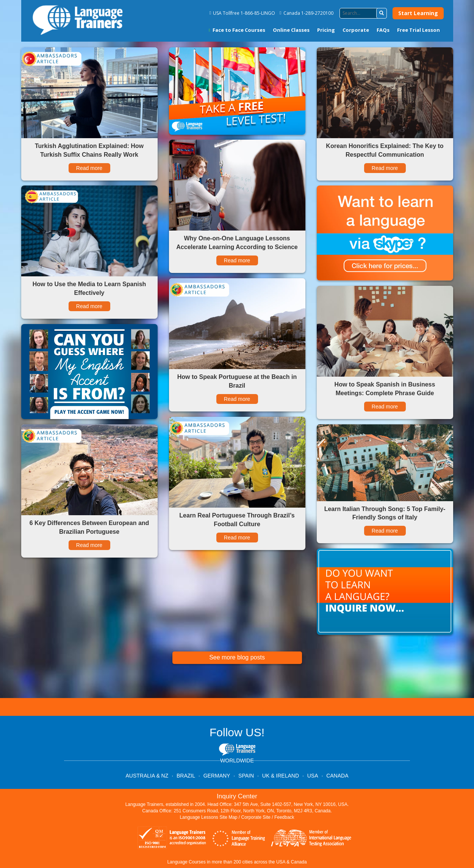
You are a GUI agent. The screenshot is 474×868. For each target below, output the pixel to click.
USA (313, 776)
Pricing (326, 30)
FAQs (383, 30)
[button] (382, 13)
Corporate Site (256, 817)
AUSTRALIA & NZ (147, 776)
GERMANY (217, 776)
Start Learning (418, 13)
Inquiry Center (237, 796)
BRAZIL (186, 776)
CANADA (337, 776)
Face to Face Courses (237, 30)
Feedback (284, 817)
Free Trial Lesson (418, 30)
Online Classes (291, 30)
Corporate (356, 30)
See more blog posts (237, 657)
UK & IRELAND (281, 776)
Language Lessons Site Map (208, 817)
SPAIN (246, 776)
